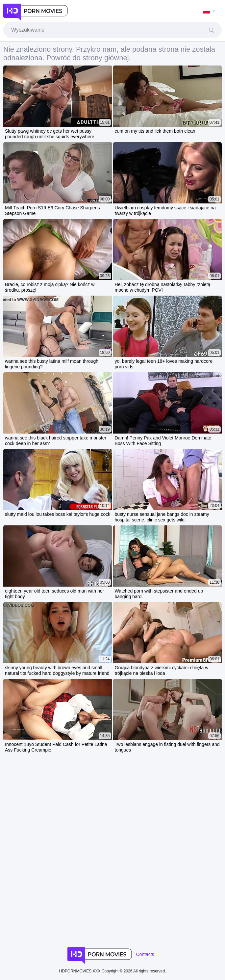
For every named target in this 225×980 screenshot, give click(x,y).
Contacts (145, 954)
